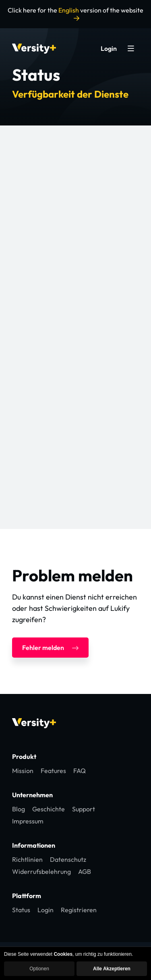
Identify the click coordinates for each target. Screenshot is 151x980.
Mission (23, 771)
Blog (19, 809)
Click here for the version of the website (75, 14)
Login (109, 48)
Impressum (28, 821)
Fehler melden (50, 648)
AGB (85, 871)
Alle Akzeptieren (112, 969)
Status (21, 910)
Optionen (39, 969)
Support (84, 809)
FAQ (80, 771)
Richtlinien (27, 859)
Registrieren (79, 910)
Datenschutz (68, 859)
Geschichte (49, 809)
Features (53, 771)
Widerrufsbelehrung (41, 871)
